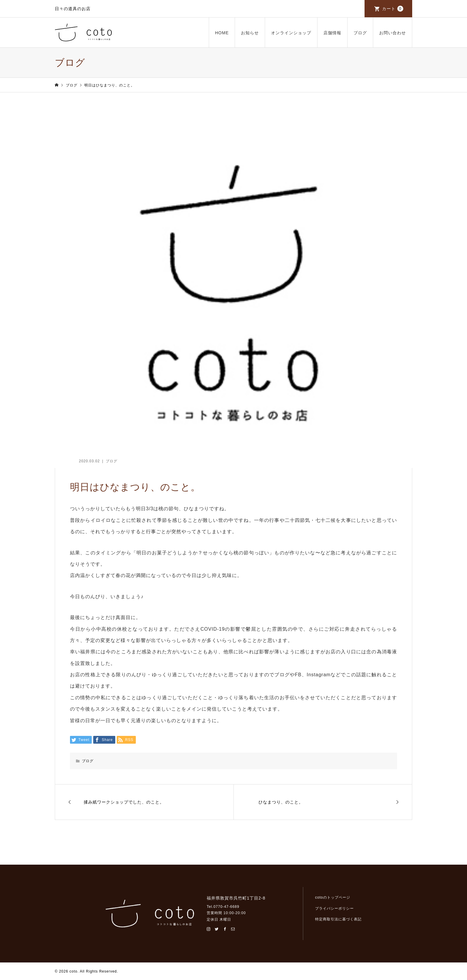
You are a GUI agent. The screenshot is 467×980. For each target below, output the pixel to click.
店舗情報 (332, 33)
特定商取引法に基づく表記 (338, 919)
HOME (222, 33)
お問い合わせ (393, 33)
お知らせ (250, 33)
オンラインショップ (291, 33)
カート (393, 9)
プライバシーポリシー (334, 908)
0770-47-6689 (227, 907)
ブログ (360, 33)
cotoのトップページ (333, 897)
